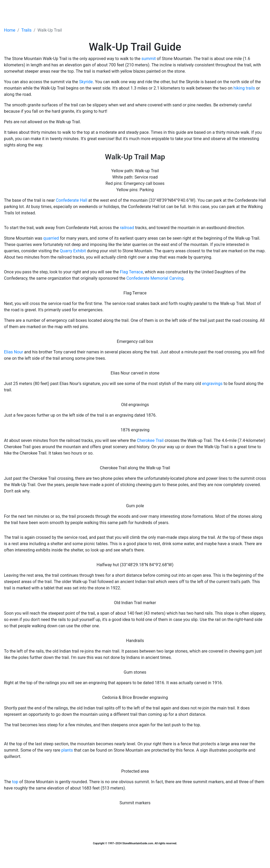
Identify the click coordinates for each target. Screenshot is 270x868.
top (15, 782)
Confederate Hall (72, 200)
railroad (127, 228)
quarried (51, 238)
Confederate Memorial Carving (155, 278)
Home (10, 30)
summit (149, 59)
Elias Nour (14, 352)
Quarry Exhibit (73, 251)
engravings (212, 384)
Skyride (86, 82)
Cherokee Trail (150, 440)
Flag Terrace (131, 272)
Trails (26, 30)
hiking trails (244, 88)
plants (67, 750)
